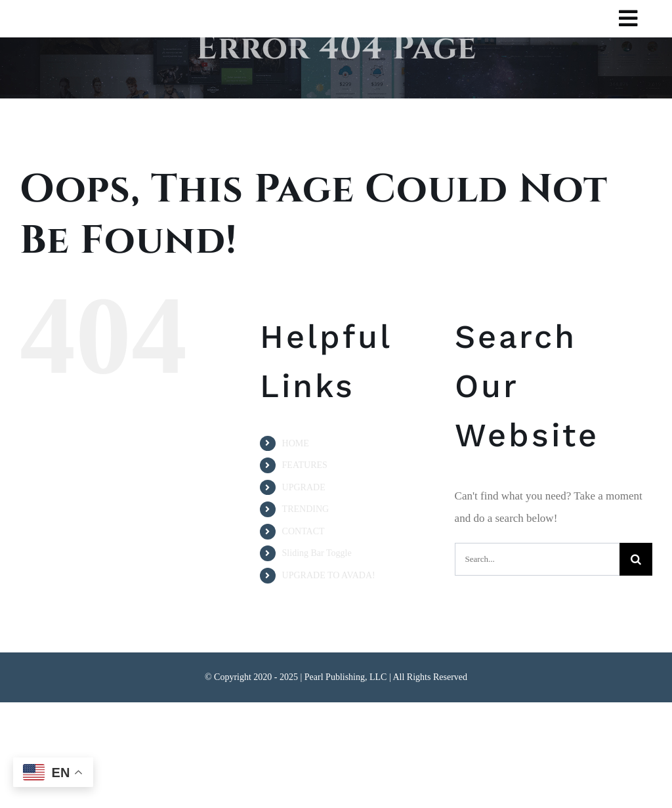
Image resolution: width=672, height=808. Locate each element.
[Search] (636, 559)
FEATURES (305, 465)
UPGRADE (304, 487)
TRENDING (306, 509)
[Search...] (537, 559)
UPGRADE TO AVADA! (329, 575)
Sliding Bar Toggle (317, 553)
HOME (296, 443)
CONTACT (304, 531)
